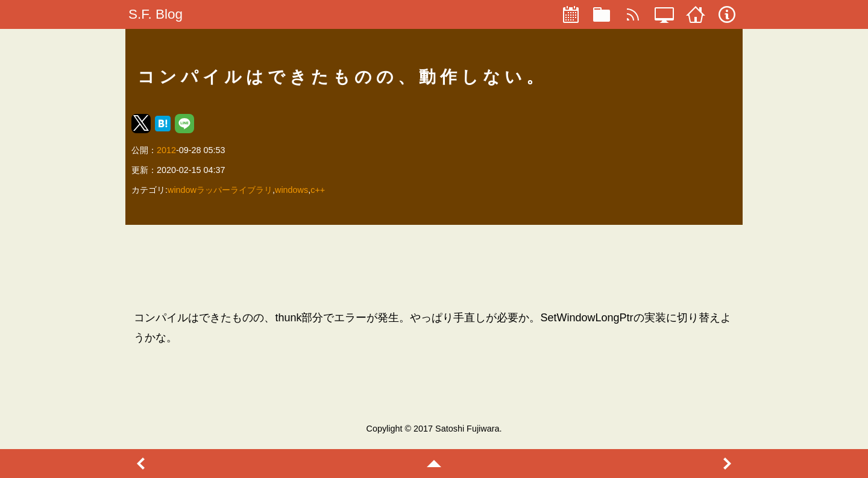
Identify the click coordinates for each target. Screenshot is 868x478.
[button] (141, 124)
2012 (166, 150)
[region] (434, 267)
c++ (318, 190)
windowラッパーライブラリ (220, 190)
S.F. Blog (156, 14)
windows (291, 190)
